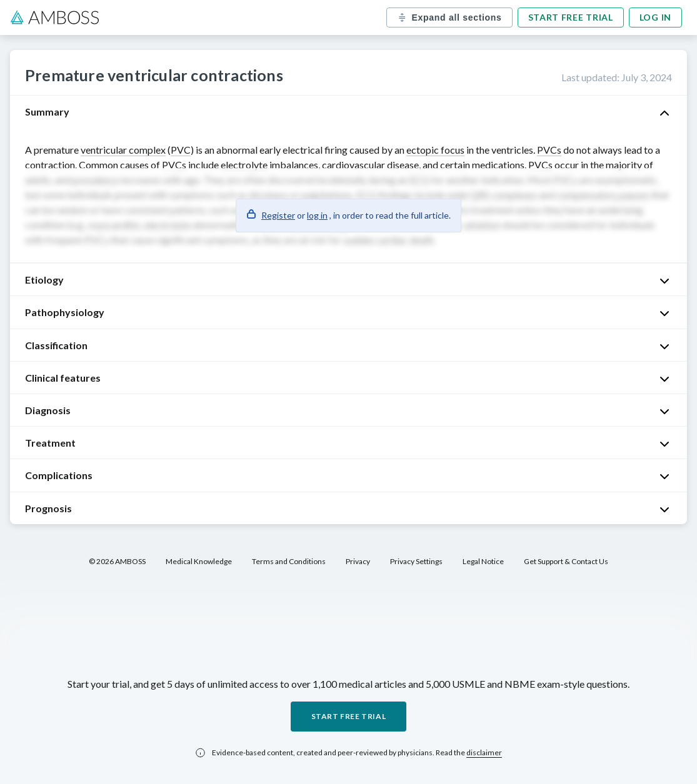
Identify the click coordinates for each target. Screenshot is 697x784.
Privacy (358, 561)
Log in (655, 17)
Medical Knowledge (199, 561)
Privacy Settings (416, 561)
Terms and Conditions (289, 561)
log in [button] (317, 215)
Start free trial (571, 17)
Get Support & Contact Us (566, 561)
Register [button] (278, 215)
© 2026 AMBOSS (117, 561)
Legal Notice (483, 561)
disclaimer (484, 752)
